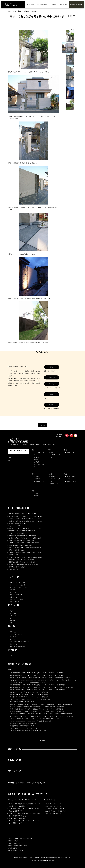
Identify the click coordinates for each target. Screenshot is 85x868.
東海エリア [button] (14, 760)
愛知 (33, 474)
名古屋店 (37, 476)
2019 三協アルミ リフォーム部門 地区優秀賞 (23, 728)
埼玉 (65, 474)
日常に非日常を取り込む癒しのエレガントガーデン (22, 514)
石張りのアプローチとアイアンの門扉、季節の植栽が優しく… (25, 548)
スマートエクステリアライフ (55, 809)
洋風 (11, 623)
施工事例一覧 (31, 5)
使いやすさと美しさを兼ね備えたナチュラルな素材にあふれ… (25, 538)
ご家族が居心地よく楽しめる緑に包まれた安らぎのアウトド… (25, 552)
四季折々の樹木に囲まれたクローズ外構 (19, 550)
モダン (12, 611)
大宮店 (69, 479)
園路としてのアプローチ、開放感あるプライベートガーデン (25, 528)
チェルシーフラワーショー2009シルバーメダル (23, 723)
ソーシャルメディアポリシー (15, 851)
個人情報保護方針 (12, 848)
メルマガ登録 (63, 5)
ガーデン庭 (13, 592)
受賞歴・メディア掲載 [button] (19, 664)
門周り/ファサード (15, 632)
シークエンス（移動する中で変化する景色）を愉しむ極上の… (25, 557)
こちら (57, 371)
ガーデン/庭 (13, 637)
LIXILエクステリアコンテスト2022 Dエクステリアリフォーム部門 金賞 (30, 699)
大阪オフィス (38, 496)
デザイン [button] (13, 605)
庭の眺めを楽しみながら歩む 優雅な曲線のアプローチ (23, 564)
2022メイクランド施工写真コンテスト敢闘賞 (22, 702)
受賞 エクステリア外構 (16, 595)
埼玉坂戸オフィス (72, 481)
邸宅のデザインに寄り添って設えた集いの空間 (21, 560)
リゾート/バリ (14, 616)
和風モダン (13, 621)
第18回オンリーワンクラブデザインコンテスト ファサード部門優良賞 (29, 692)
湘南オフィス (54, 484)
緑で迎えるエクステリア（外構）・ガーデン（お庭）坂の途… (25, 516)
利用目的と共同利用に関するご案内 (17, 846)
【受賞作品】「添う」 (15, 569)
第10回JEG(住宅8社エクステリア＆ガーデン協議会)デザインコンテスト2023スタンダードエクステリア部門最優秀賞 (42, 687)
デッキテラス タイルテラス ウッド (19, 642)
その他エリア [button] (26, 783)
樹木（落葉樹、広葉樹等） (18, 818)
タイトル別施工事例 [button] (18, 508)
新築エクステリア (15, 597)
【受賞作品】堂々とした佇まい (17, 567)
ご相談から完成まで (13, 841)
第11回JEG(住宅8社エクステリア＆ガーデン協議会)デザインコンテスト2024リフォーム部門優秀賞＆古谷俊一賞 (40, 678)
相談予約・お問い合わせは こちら (18, 452)
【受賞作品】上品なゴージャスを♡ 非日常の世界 (23, 562)
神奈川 (50, 474)
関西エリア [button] (14, 771)
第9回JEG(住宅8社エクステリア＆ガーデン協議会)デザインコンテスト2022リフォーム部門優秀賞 (36, 709)
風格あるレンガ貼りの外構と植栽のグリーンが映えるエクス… (25, 536)
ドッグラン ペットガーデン (17, 647)
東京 (33, 450)
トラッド (12, 618)
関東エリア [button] (14, 749)
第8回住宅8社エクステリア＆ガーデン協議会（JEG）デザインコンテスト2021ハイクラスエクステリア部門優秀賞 (41, 714)
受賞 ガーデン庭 (14, 602)
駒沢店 (36, 460)
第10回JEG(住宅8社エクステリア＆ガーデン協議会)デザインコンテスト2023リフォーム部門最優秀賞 (37, 685)
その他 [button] (12, 650)
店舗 (11, 656)
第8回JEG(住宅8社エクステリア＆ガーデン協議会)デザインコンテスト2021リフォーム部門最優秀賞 (37, 711)
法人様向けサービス (43, 5)
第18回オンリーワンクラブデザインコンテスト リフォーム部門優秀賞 (29, 695)
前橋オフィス (70, 452)
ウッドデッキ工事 (50, 800)
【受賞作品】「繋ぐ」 (15, 555)
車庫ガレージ (14, 644)
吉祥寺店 (37, 462)
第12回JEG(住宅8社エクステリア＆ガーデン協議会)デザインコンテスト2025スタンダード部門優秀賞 (37, 675)
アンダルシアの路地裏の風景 (16, 533)
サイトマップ (11, 457)
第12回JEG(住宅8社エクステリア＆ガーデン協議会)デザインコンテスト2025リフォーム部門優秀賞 (37, 673)
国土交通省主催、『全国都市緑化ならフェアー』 (23, 726)
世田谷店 (37, 457)
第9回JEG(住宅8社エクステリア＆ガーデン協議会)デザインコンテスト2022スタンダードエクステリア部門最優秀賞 (41, 704)
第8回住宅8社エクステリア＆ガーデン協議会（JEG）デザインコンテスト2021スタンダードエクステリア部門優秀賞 (41, 716)
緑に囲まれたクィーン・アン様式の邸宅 (19, 523)
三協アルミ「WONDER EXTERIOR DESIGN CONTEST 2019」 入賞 (28, 731)
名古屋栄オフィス (39, 481)
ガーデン (12, 639)
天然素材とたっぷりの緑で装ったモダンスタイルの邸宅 (24, 543)
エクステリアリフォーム (17, 599)
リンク (9, 460)
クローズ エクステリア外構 (17, 585)
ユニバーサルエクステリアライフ (56, 811)
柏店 (52, 452)
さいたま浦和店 (71, 476)
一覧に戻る (42, 425)
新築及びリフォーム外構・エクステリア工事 (22, 800)
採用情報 (54, 5)
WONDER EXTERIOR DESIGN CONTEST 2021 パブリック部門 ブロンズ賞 (31, 721)
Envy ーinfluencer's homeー (16, 526)
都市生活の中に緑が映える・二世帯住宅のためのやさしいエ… (25, 521)
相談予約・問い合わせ (76, 5)
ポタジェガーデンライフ (53, 806)
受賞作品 (12, 590)
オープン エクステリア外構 (17, 583)
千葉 (49, 450)
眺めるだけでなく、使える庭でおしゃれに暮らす (22, 531)
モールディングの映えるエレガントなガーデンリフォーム (24, 519)
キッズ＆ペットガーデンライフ (55, 813)
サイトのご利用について (14, 843)
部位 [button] (11, 626)
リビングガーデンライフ (53, 804)
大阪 (33, 491)
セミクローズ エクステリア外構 (19, 587)
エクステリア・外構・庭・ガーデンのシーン (28, 794)
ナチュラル (13, 613)
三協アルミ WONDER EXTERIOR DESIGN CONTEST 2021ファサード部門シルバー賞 (35, 719)
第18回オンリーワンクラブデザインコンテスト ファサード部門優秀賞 (29, 697)
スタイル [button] (13, 577)
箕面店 (36, 493)
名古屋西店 (37, 479)
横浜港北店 (54, 476)
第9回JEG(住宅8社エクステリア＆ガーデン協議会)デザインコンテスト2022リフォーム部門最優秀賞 (37, 707)
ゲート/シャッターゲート (17, 634)
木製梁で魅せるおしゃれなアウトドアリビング (21, 540)
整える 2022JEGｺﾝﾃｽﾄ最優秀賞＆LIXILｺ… (20, 545)
